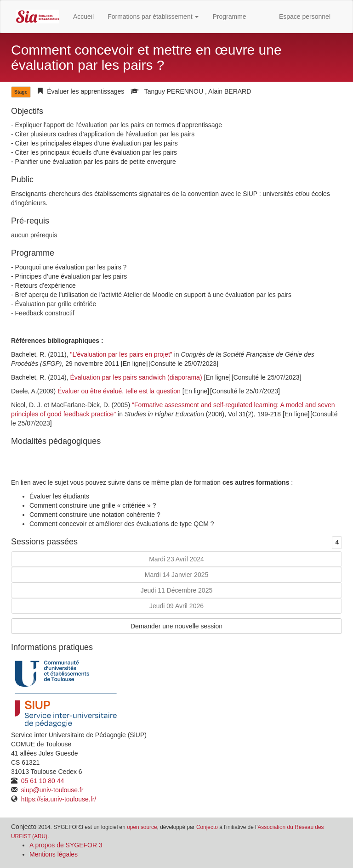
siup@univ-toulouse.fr (51, 790)
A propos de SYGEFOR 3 (66, 845)
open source (142, 827)
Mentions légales (54, 854)
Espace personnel (305, 17)
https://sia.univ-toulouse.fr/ (58, 799)
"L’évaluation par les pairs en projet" (121, 354)
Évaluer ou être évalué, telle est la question (119, 391)
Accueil (83, 17)
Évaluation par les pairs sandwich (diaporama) (136, 377)
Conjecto (207, 827)
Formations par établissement (153, 17)
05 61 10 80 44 (42, 781)
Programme (229, 17)
